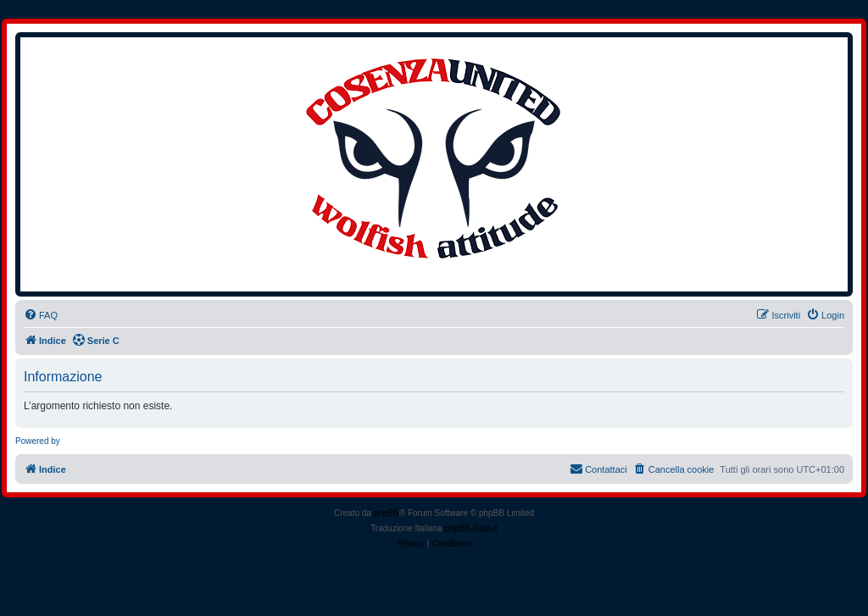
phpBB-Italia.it (471, 528)
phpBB (387, 513)
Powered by (38, 441)
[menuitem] (41, 315)
